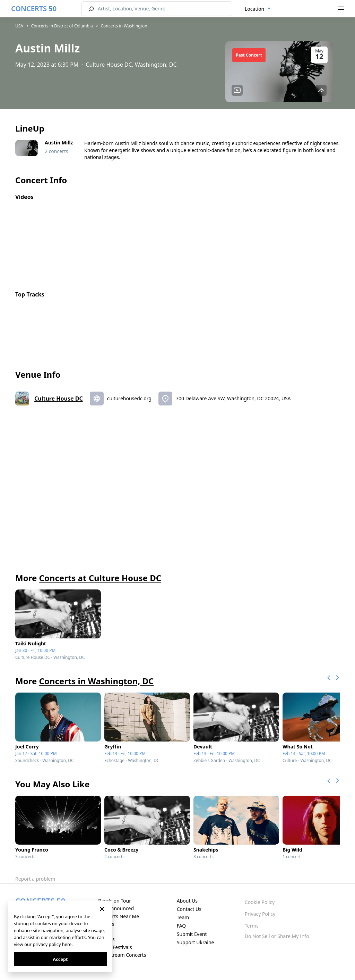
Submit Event (192, 934)
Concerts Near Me (119, 916)
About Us (187, 901)
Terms (252, 926)
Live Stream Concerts (122, 955)
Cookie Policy (260, 902)
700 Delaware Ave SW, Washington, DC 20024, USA (233, 398)
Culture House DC (59, 399)
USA (19, 26)
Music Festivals (115, 947)
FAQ (181, 926)
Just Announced (116, 908)
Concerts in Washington (124, 26)
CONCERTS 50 (34, 9)
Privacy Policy (260, 914)
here (67, 944)
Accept (60, 959)
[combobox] (258, 9)
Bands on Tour (115, 901)
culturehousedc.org (129, 398)
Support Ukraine (196, 942)
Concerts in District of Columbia (62, 26)
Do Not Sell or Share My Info (277, 936)
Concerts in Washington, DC (96, 681)
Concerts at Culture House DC (100, 578)
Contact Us (189, 909)
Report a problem (35, 879)
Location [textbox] (254, 9)
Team (183, 917)
